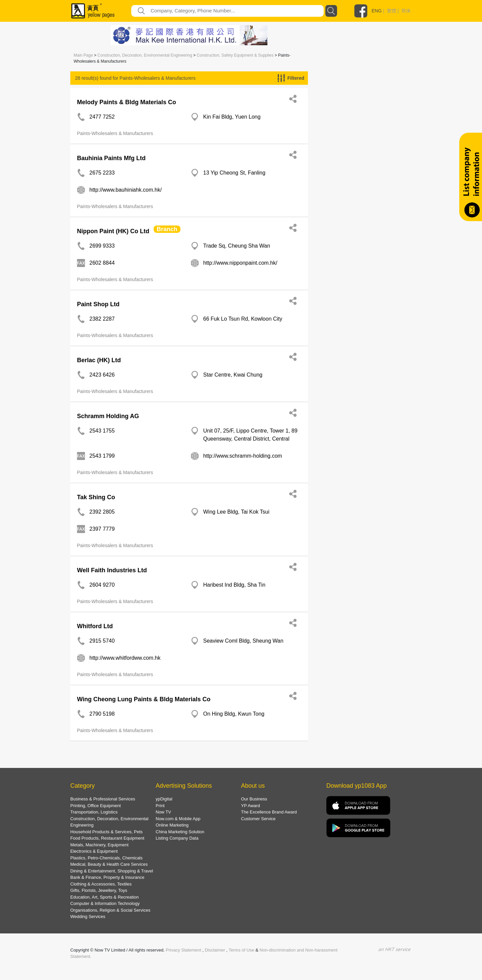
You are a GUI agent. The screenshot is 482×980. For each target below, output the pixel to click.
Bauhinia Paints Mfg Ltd (111, 158)
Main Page (83, 55)
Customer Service (258, 819)
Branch (167, 229)
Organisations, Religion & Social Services (110, 910)
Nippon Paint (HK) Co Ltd (113, 231)
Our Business (254, 799)
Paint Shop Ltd (98, 304)
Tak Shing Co (96, 497)
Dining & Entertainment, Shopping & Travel (112, 871)
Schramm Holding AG (108, 416)
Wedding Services (88, 917)
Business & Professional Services (103, 799)
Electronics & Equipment (94, 851)
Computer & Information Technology (105, 903)
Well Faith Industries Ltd (112, 570)
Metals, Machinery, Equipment (99, 845)
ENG (377, 11)
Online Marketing (172, 825)
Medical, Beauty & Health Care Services (109, 864)
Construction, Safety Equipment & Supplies (235, 55)
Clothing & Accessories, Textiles (101, 884)
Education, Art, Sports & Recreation (105, 897)
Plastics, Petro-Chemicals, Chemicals (106, 858)
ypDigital (164, 799)
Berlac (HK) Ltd (99, 360)
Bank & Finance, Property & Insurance (107, 877)
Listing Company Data (177, 838)
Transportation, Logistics (94, 812)
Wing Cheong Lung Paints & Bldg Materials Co (144, 699)
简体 (406, 11)
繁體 (392, 11)
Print (160, 806)
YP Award (251, 806)
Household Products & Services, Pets (106, 832)
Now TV (163, 812)
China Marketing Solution (180, 832)
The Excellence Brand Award (269, 812)
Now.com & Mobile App (178, 819)
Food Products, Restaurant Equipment (107, 838)
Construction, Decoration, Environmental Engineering (145, 55)
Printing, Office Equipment (96, 806)
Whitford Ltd (95, 626)
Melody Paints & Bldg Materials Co (127, 102)
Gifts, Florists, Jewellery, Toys (99, 890)
